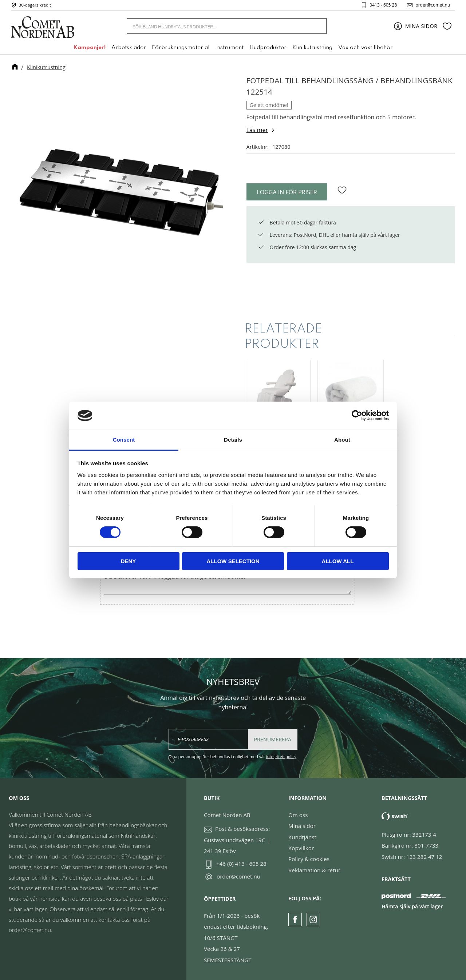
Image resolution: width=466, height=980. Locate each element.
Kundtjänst (302, 837)
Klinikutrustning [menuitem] (312, 48)
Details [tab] (233, 440)
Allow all (338, 561)
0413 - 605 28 (382, 5)
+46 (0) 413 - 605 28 (241, 864)
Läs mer (257, 130)
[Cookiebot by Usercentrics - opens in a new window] (357, 415)
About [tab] (342, 440)
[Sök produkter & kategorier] (218, 26)
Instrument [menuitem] (229, 48)
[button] (447, 27)
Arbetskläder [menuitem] (129, 48)
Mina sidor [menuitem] (421, 26)
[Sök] (317, 26)
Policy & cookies (309, 859)
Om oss (298, 815)
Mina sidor (302, 826)
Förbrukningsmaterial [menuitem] (181, 48)
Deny (129, 561)
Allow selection (233, 561)
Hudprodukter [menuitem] (268, 48)
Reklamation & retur (314, 870)
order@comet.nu (432, 5)
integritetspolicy (281, 756)
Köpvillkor (301, 848)
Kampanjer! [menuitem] (89, 48)
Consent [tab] (124, 440)
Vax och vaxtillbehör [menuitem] (366, 48)
